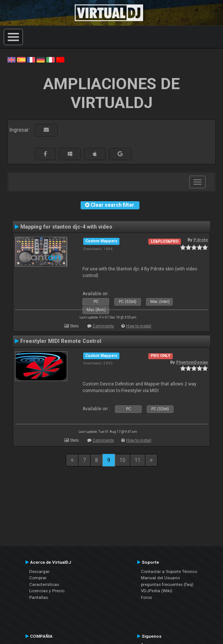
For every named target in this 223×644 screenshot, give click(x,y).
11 (138, 460)
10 (122, 460)
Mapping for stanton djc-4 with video (66, 227)
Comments (103, 326)
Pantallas (39, 597)
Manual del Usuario (160, 578)
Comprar (38, 578)
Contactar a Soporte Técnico (169, 571)
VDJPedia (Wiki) (157, 591)
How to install (139, 326)
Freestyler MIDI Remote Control (61, 341)
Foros (146, 597)
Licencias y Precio (47, 591)
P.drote (201, 240)
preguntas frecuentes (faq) (167, 584)
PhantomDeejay (192, 362)
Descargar (39, 571)
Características (44, 584)
